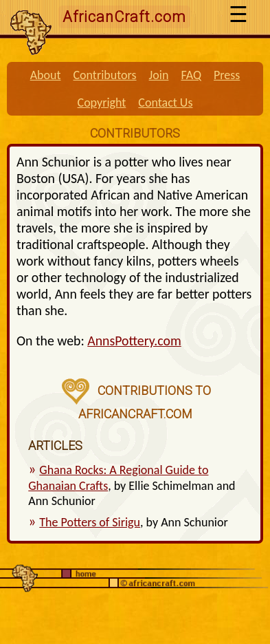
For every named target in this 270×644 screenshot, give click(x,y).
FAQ (191, 75)
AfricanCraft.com (124, 17)
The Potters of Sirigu (90, 522)
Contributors (104, 75)
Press (227, 75)
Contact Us (165, 103)
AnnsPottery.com (134, 341)
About (46, 75)
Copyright (102, 103)
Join (159, 75)
